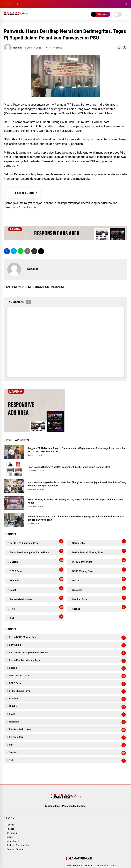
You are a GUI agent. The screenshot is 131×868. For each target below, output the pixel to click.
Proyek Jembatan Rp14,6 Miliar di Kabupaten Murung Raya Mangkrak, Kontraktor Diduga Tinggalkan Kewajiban (76, 518)
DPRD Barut (36, 570)
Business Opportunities (18, 845)
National (10, 825)
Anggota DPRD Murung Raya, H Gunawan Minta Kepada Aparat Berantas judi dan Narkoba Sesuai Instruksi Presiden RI (76, 450)
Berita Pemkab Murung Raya (99, 552)
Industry (10, 837)
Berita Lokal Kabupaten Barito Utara (36, 552)
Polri (36, 608)
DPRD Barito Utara (99, 561)
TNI (36, 617)
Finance (10, 829)
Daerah (36, 561)
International (13, 841)
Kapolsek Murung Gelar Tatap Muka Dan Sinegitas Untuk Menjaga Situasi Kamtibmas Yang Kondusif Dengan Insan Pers (77, 484)
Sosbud (99, 608)
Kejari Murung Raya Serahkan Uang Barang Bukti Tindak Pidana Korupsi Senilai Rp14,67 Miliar (75, 501)
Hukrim (99, 580)
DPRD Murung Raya (99, 570)
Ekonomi (36, 580)
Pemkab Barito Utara (36, 599)
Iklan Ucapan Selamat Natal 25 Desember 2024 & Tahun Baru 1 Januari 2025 (69, 467)
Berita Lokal (99, 542)
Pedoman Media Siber (74, 806)
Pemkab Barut (99, 599)
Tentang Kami (52, 806)
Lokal (36, 589)
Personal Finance (15, 849)
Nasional (99, 589)
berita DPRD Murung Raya (36, 542)
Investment (12, 833)
